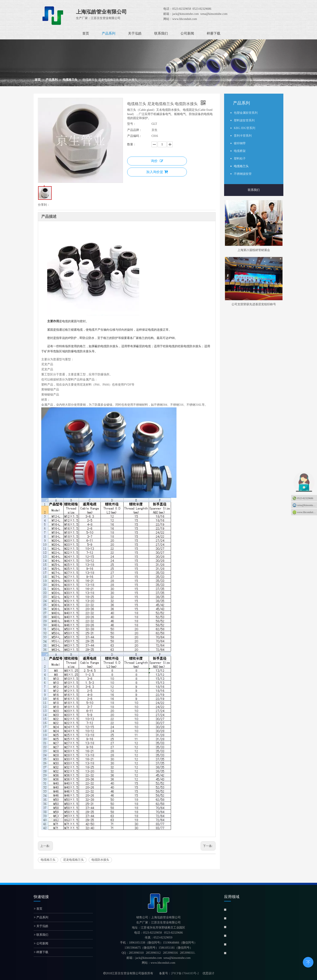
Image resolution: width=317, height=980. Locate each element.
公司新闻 (41, 943)
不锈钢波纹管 (243, 174)
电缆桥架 (240, 151)
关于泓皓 (41, 926)
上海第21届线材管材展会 (254, 250)
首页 (38, 909)
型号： (132, 124)
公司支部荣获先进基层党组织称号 (254, 304)
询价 (157, 161)
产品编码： (135, 136)
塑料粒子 (240, 159)
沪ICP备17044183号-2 (185, 973)
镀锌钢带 (240, 143)
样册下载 (41, 952)
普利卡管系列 (243, 136)
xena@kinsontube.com (307, 505)
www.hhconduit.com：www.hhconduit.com (307, 512)
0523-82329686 (305, 498)
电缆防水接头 (100, 860)
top (308, 962)
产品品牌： (135, 130)
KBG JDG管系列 (245, 128)
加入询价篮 (157, 172)
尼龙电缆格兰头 (73, 860)
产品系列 (41, 917)
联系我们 (254, 190)
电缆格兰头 (48, 860)
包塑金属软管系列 (246, 113)
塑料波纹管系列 (244, 120)
